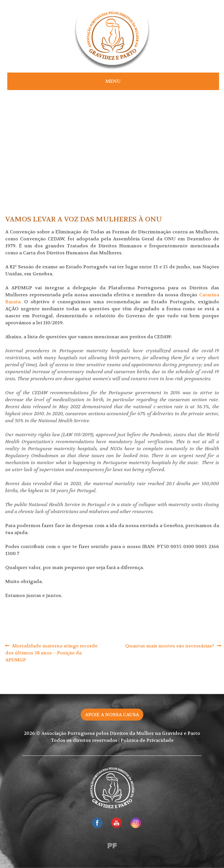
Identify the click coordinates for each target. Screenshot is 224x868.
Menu (113, 81)
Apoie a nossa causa (112, 715)
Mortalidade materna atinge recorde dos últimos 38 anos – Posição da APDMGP (51, 653)
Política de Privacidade (147, 740)
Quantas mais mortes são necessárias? (170, 646)
